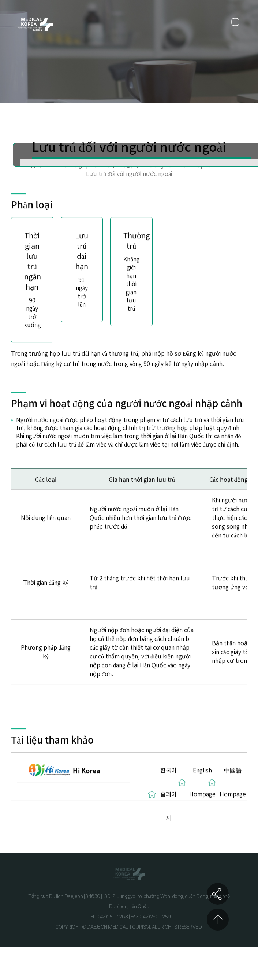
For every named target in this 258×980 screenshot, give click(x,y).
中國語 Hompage (233, 782)
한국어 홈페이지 (169, 794)
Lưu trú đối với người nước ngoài (129, 174)
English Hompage (202, 782)
